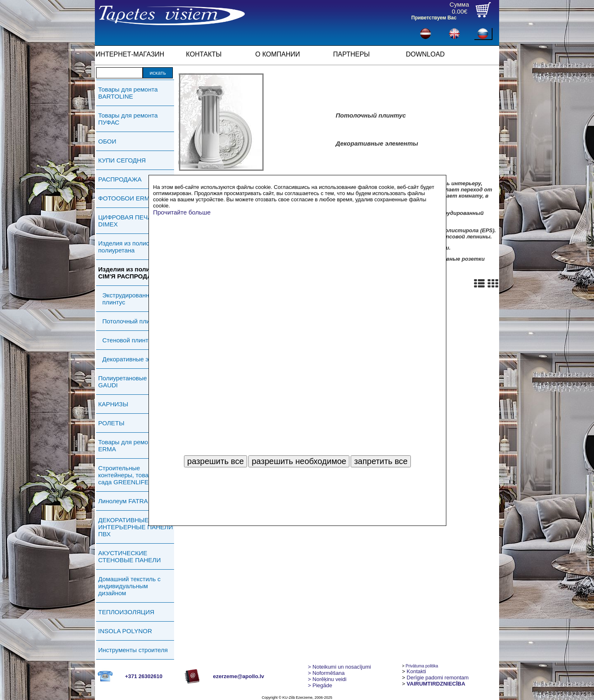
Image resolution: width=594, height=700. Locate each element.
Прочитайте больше (182, 212)
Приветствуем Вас (434, 18)
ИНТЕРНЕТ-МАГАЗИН (130, 54)
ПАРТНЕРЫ (352, 54)
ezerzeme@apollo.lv (238, 676)
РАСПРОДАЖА (120, 179)
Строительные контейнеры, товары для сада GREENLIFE (133, 475)
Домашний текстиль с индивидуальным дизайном (129, 586)
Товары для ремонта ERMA (128, 445)
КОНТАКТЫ (204, 54)
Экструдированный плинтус (130, 299)
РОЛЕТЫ (111, 423)
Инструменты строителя (133, 650)
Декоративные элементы (138, 359)
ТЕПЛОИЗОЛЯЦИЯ (126, 612)
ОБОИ (107, 141)
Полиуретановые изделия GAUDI (135, 382)
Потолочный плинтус (132, 321)
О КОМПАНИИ (278, 54)
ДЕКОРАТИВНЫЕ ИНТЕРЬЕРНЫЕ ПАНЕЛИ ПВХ (136, 527)
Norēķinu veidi (327, 679)
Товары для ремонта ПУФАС (128, 119)
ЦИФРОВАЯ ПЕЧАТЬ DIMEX (129, 221)
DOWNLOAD (425, 54)
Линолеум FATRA (123, 501)
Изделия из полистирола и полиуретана (136, 247)
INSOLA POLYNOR (125, 631)
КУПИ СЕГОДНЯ (122, 160)
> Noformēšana (326, 673)
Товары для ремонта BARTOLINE (128, 93)
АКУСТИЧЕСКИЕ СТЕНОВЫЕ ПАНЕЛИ (130, 556)
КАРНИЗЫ (113, 404)
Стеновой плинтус (128, 340)
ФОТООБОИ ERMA (126, 198)
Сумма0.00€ (459, 8)
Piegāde (320, 685)
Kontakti (416, 671)
